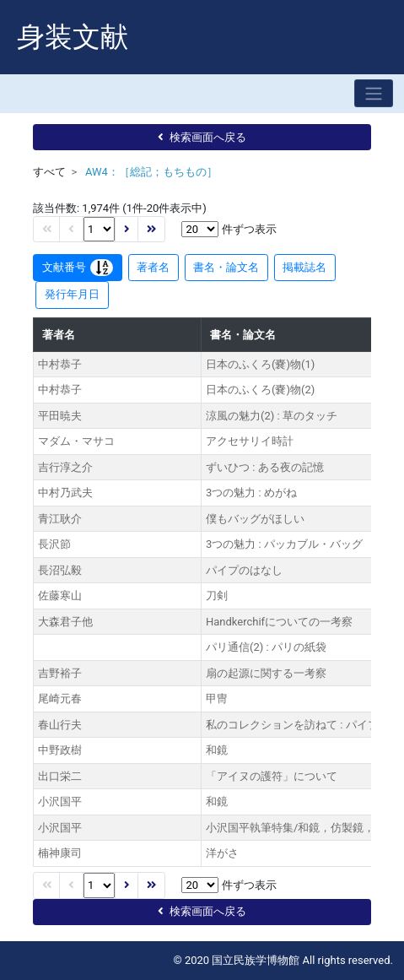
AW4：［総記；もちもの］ (151, 172)
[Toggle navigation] (374, 93)
